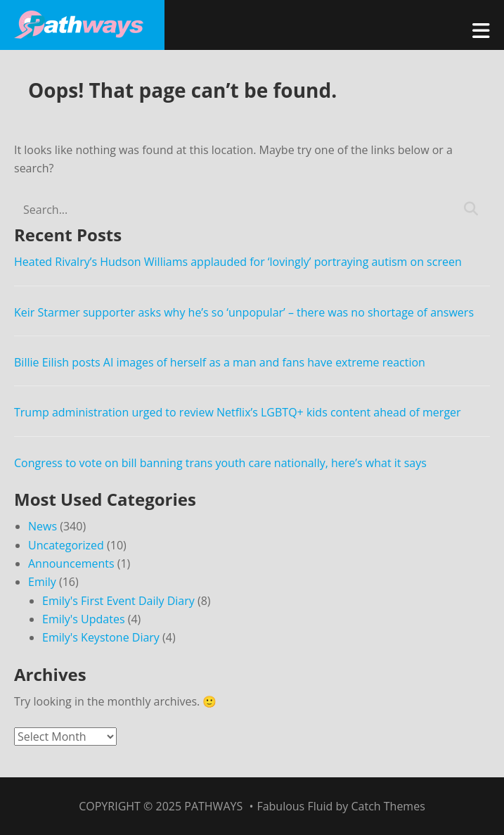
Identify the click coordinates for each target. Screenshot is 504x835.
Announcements (71, 563)
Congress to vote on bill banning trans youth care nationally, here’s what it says (220, 463)
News (43, 526)
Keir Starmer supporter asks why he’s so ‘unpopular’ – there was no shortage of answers (244, 312)
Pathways (213, 806)
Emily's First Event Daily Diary (118, 601)
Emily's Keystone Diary (101, 637)
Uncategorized (66, 545)
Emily (42, 582)
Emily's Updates (84, 619)
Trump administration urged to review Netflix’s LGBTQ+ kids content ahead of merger (238, 412)
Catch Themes (388, 806)
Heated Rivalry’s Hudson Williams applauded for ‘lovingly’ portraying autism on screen (238, 262)
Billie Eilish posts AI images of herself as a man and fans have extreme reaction (220, 362)
